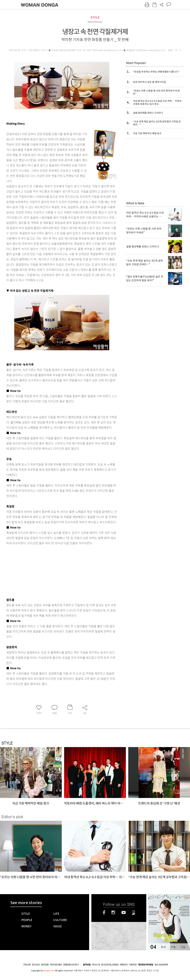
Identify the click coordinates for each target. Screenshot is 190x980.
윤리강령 (45, 965)
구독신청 (27, 965)
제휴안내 (124, 965)
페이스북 (104, 912)
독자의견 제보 (56, 965)
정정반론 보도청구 (71, 965)
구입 (183, 947)
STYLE (95, 17)
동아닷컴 (87, 965)
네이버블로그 (133, 912)
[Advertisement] (54, 571)
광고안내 (36, 965)
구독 (173, 947)
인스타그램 (113, 912)
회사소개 (96, 965)
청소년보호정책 (161, 965)
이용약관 (133, 965)
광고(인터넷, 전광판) (110, 965)
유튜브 (124, 912)
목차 (163, 947)
